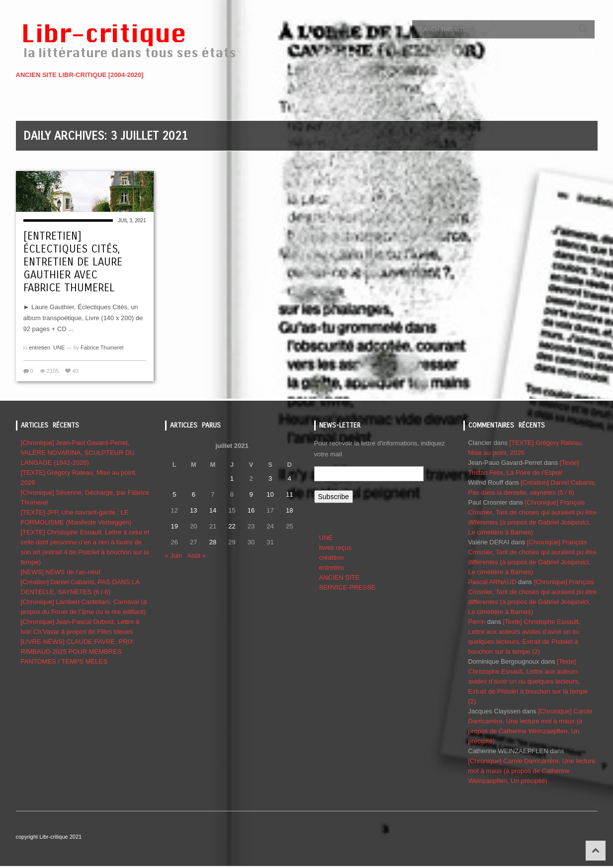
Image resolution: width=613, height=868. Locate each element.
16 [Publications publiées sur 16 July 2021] (251, 510)
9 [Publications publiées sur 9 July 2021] (251, 494)
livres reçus (336, 548)
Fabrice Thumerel (102, 347)
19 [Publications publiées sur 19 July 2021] (175, 526)
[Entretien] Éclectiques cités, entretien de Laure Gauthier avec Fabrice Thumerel (73, 262)
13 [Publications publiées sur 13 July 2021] (193, 510)
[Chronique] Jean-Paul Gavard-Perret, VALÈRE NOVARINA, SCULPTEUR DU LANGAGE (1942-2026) (78, 453)
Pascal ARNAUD (492, 582)
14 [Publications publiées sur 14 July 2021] (213, 510)
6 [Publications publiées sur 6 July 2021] (194, 494)
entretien (40, 347)
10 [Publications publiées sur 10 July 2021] (270, 494)
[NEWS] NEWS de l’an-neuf (61, 572)
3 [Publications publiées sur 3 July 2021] (270, 478)
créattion (332, 558)
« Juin (174, 556)
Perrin (477, 622)
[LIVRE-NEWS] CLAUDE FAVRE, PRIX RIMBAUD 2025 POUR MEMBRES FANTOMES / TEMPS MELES (77, 651)
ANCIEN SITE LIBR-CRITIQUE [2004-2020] (80, 75)
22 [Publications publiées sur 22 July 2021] (232, 526)
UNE (59, 347)
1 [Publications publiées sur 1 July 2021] (232, 478)
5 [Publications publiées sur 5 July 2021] (174, 494)
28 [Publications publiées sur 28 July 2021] (213, 542)
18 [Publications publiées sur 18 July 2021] (289, 510)
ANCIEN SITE (340, 577)
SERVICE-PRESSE (348, 587)
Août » (196, 556)
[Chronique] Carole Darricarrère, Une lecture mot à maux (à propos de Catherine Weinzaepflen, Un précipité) (532, 771)
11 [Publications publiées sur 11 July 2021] (289, 494)
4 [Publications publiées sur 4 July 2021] (290, 478)
